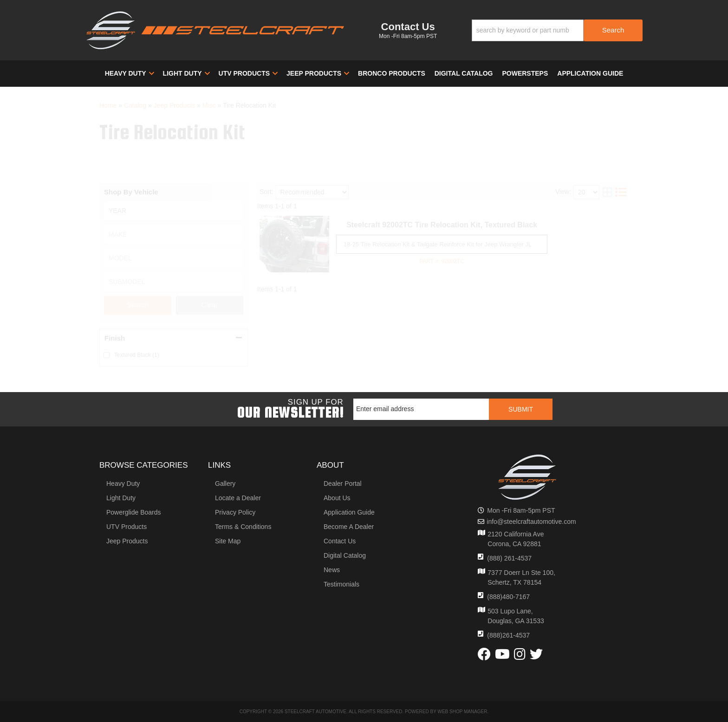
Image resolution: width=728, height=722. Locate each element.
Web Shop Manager (462, 712)
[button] (557, 30)
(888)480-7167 (508, 597)
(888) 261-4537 (509, 558)
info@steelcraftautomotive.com (531, 522)
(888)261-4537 (508, 635)
